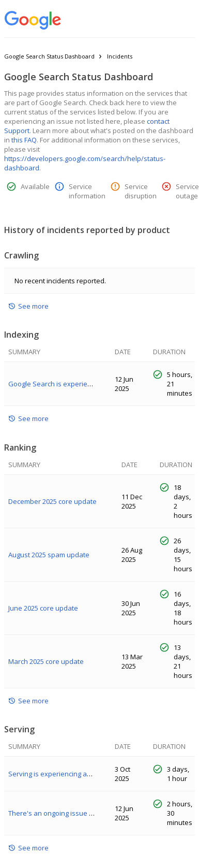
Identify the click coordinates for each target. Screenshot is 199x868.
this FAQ (24, 140)
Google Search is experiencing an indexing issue (85, 384)
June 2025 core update (43, 608)
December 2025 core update (52, 501)
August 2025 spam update (49, 555)
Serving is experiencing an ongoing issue (72, 774)
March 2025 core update (46, 661)
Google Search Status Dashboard (49, 56)
